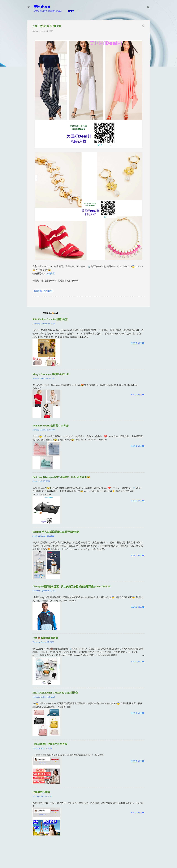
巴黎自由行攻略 (41, 792)
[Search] (148, 8)
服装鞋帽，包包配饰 (43, 291)
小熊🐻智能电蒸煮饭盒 (45, 638)
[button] (143, 26)
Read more (138, 343)
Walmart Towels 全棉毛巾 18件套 (51, 426)
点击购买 (50, 274)
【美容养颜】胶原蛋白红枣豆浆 (50, 744)
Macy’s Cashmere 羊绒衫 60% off (51, 374)
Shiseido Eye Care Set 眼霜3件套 (50, 319)
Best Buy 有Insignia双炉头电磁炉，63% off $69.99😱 (61, 477)
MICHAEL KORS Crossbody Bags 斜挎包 (55, 693)
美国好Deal (42, 7)
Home (71, 11)
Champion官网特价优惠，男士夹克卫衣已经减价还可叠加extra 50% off (72, 587)
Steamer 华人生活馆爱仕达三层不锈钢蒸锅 (56, 532)
